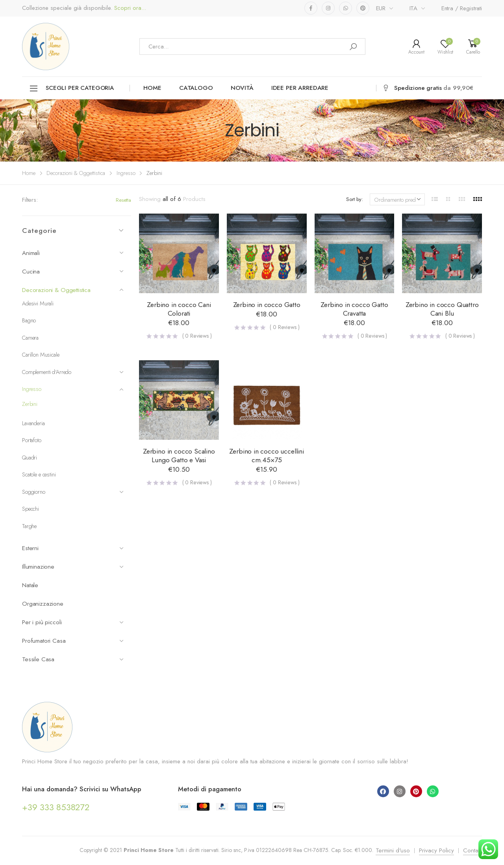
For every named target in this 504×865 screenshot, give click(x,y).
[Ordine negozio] (397, 199)
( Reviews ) (197, 336)
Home (152, 88)
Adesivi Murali (38, 303)
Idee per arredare (300, 88)
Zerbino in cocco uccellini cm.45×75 (266, 456)
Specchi (31, 509)
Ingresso (126, 173)
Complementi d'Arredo (73, 372)
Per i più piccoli (73, 622)
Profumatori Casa (73, 641)
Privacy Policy (436, 850)
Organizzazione (43, 604)
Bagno (29, 320)
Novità (242, 88)
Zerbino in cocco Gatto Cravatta (354, 309)
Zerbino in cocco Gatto (267, 305)
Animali (73, 253)
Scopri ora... (129, 8)
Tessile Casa (73, 659)
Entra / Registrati (462, 8)
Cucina (73, 272)
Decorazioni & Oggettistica (76, 173)
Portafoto (32, 440)
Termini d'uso (393, 850)
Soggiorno (73, 492)
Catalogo (196, 88)
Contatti (472, 850)
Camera (30, 338)
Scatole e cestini (39, 474)
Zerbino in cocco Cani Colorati (179, 309)
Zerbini (30, 404)
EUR (381, 8)
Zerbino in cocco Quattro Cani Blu (442, 309)
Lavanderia (33, 423)
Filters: (30, 200)
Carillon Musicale (41, 355)
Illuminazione (73, 567)
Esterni (73, 548)
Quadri (30, 458)
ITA (414, 8)
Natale (30, 585)
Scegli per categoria (71, 88)
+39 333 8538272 (56, 807)
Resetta (123, 200)
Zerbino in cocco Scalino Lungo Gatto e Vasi (179, 456)
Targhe (29, 526)
